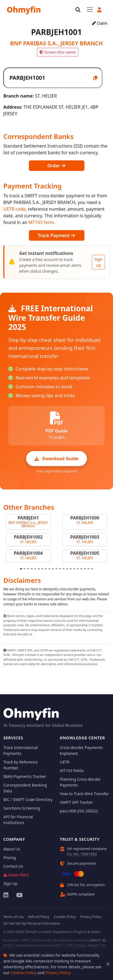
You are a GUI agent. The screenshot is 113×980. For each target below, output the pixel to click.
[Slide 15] (71, 569)
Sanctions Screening (22, 808)
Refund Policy (39, 917)
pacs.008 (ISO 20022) (79, 811)
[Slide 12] (60, 569)
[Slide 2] (25, 569)
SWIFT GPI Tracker (77, 802)
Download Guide (57, 459)
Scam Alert (16, 875)
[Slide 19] (85, 569)
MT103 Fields (72, 771)
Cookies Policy (24, 973)
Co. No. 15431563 (82, 854)
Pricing (10, 858)
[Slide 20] (88, 569)
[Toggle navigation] (90, 9)
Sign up (98, 262)
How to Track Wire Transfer (85, 794)
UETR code (14, 209)
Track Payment (57, 235)
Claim (100, 23)
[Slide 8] (46, 569)
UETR (65, 762)
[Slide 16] (74, 569)
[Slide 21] (92, 569)
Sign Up (10, 883)
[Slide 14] (67, 569)
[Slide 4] (32, 569)
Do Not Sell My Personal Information (32, 923)
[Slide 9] (50, 569)
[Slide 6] (39, 569)
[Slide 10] (53, 569)
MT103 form (41, 222)
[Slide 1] (21, 569)
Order (57, 166)
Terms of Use (13, 917)
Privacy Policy (58, 973)
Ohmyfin (24, 9)
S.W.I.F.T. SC (98, 940)
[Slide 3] (28, 569)
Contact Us (13, 866)
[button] (99, 10)
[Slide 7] (42, 569)
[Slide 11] (57, 569)
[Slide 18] (81, 569)
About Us (12, 849)
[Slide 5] (35, 569)
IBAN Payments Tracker (25, 776)
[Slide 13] (64, 569)
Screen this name (58, 52)
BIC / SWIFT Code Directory (28, 799)
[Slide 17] (78, 569)
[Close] (108, 964)
